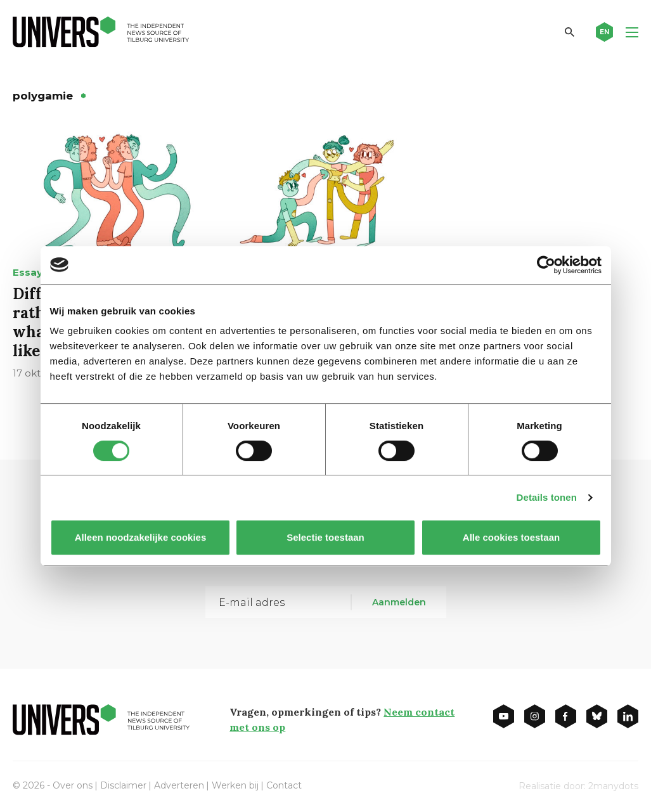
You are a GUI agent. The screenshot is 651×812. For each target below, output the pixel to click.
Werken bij (235, 785)
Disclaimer (123, 785)
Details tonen (547, 497)
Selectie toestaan (325, 537)
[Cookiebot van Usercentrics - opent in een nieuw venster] (546, 265)
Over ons (73, 785)
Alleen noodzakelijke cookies (140, 537)
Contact (284, 785)
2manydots (613, 786)
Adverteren (179, 785)
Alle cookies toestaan (511, 537)
